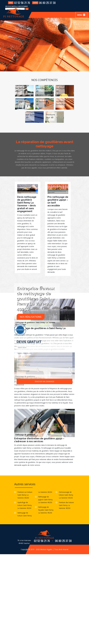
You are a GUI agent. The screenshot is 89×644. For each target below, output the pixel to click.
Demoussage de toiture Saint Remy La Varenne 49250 (66, 495)
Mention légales (46, 549)
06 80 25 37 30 (44, 3)
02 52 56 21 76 (19, 3)
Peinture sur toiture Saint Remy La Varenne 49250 (25, 495)
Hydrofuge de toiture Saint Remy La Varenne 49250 (25, 505)
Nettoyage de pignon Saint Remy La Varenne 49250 (45, 500)
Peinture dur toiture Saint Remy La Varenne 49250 (66, 505)
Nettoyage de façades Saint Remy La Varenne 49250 (46, 510)
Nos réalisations (31, 317)
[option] (28, 227)
